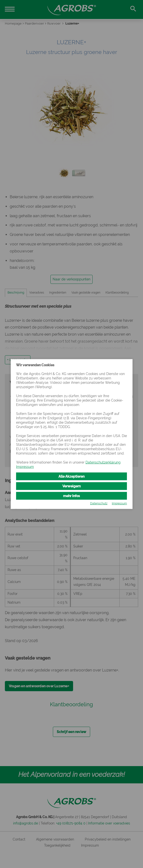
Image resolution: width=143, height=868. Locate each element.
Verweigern (71, 486)
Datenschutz (99, 503)
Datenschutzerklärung (103, 462)
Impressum (25, 466)
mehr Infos (71, 496)
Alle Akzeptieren (71, 476)
